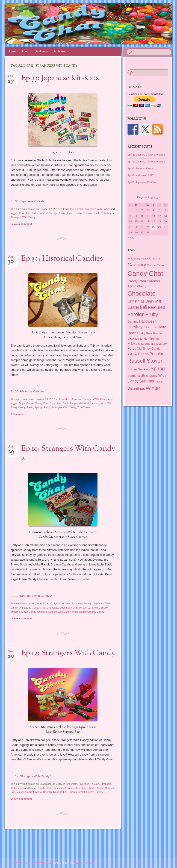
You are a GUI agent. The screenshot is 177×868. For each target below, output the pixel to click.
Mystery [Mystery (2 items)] (161, 344)
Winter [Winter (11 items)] (153, 388)
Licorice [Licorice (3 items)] (133, 338)
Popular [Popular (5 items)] (156, 354)
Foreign (79, 209)
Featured (42, 213)
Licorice (95, 403)
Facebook (55, 579)
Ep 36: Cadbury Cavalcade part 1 (146, 162)
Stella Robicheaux (104, 213)
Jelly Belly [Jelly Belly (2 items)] (146, 333)
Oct (11, 78)
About (26, 51)
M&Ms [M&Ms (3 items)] (132, 343)
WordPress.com (85, 863)
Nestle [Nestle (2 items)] (132, 349)
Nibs (103, 403)
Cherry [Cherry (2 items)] (142, 286)
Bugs (22, 403)
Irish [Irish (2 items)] (155, 327)
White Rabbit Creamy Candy (88, 612)
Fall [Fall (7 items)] (143, 307)
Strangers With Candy (97, 209)
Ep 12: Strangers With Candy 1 (31, 776)
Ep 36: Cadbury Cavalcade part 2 (146, 155)
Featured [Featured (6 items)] (157, 307)
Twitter (85, 579)
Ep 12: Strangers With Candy (68, 653)
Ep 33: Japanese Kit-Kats (60, 78)
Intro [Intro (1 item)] (149, 327)
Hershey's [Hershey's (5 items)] (136, 327)
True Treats (84, 407)
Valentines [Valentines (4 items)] (136, 388)
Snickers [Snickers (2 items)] (144, 369)
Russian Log (60, 792)
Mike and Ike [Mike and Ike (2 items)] (147, 344)
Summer (99, 792)
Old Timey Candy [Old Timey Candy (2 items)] (149, 349)
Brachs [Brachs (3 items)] (155, 258)
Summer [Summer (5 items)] (147, 381)
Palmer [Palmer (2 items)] (132, 354)
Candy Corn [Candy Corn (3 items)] (137, 281)
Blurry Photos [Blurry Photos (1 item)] (141, 259)
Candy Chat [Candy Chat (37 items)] (145, 273)
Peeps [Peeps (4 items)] (143, 354)
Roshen (47, 792)
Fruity (62, 213)
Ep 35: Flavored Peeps (140, 168)
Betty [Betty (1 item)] (130, 259)
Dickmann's (83, 608)
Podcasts (42, 51)
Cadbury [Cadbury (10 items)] (137, 265)
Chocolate (25, 213)
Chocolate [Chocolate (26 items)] (142, 293)
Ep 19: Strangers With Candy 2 (68, 454)
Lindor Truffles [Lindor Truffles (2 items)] (150, 339)
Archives (59, 51)
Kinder (92, 788)
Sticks (47, 407)
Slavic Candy (28, 612)
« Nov (131, 238)
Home (12, 51)
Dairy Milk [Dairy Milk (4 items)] (153, 301)
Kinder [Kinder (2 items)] (158, 333)
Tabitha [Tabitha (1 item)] (159, 382)
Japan (70, 213)
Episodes (68, 209)
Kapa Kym (81, 788)
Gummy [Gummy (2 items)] (133, 322)
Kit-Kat (79, 213)
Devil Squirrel (67, 608)
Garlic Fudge (70, 403)
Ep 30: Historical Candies (62, 259)
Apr (11, 258)
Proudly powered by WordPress (33, 863)
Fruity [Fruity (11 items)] (152, 314)
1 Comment (18, 414)
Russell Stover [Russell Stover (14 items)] (145, 361)
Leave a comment (21, 224)
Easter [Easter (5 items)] (133, 307)
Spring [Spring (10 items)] (158, 369)
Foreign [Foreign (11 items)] (136, 314)
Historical (76, 399)
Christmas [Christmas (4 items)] (136, 301)
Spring (38, 407)
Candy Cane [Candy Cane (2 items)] (155, 265)
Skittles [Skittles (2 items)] (132, 369)
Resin (30, 407)
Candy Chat (42, 403)
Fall (34, 213)
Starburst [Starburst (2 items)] (134, 376)
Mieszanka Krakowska (29, 792)
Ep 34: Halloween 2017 (141, 175)
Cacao (30, 403)
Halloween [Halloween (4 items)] (148, 321)
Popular (88, 213)
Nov (11, 653)
